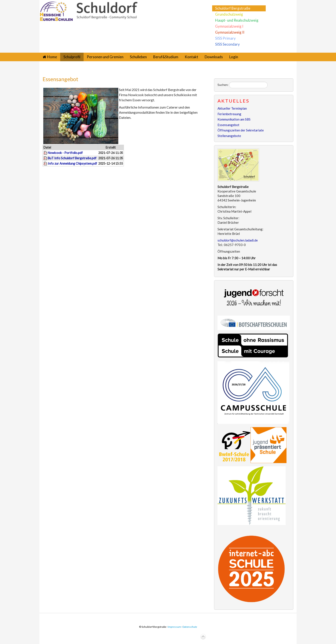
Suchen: (223, 85)
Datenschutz (190, 627)
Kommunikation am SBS (234, 119)
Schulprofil (72, 57)
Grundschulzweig (229, 14)
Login (234, 57)
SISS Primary (225, 38)
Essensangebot (60, 79)
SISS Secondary (227, 44)
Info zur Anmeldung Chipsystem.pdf (72, 163)
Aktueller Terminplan (232, 108)
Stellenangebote (229, 136)
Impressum (174, 627)
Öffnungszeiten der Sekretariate (241, 130)
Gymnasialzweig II (230, 32)
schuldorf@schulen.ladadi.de (238, 240)
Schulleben (138, 57)
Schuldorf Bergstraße (233, 8)
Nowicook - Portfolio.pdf (65, 153)
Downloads (214, 57)
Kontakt (191, 57)
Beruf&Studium (166, 57)
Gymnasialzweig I (229, 26)
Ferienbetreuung (229, 114)
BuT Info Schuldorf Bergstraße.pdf (72, 158)
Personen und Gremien (105, 57)
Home (52, 57)
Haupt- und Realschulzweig (237, 20)
